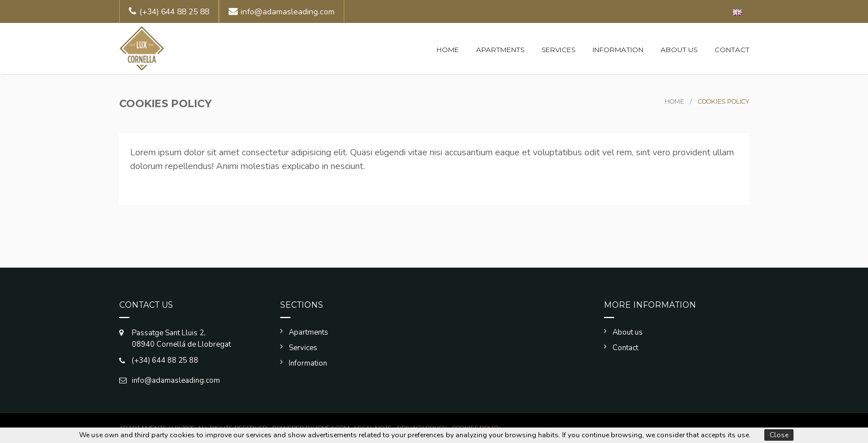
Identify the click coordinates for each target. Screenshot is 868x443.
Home (448, 50)
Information (618, 50)
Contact (732, 50)
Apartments (500, 50)
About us (679, 50)
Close (779, 435)
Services (558, 50)
